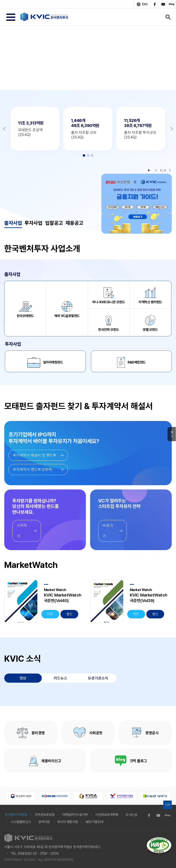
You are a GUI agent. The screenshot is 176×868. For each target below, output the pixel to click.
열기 (172, 434)
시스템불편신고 (21, 822)
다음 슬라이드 (170, 170)
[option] (88, 58)
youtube (163, 4)
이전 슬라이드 (156, 170)
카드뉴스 (60, 678)
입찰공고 (54, 223)
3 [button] (92, 155)
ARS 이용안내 (94, 822)
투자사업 (34, 223)
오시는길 (131, 815)
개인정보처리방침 (16, 815)
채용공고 (74, 223)
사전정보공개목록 (107, 815)
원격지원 (44, 822)
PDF (50, 614)
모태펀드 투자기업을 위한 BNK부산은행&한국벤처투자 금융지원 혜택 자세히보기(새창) (137, 204)
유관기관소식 (98, 678)
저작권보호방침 (45, 815)
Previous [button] (4, 129)
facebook (155, 4)
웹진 (69, 614)
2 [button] (88, 155)
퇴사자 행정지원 (68, 822)
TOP (168, 805)
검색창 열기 (168, 17)
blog (172, 4)
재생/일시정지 (149, 170)
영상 (23, 678)
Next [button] (172, 129)
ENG (145, 4)
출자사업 (13, 223)
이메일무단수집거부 (75, 815)
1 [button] (84, 155)
